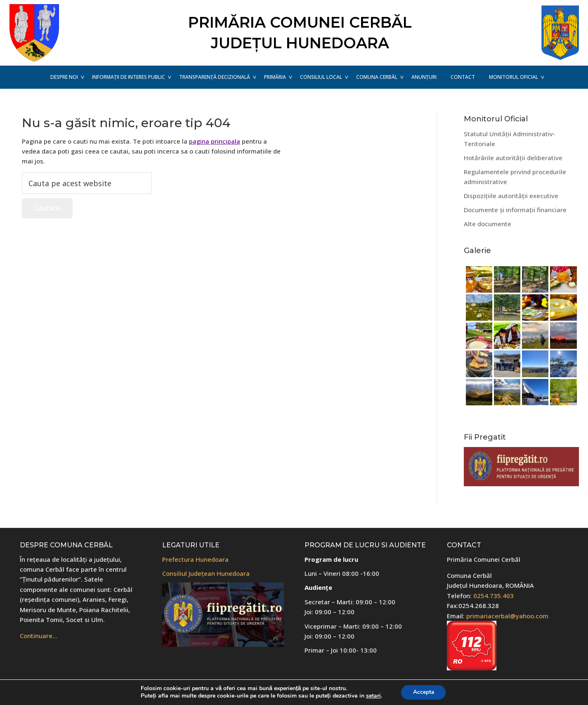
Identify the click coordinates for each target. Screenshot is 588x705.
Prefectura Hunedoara (195, 559)
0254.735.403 (494, 596)
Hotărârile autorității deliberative (513, 158)
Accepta (423, 692)
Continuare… (39, 636)
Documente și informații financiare (515, 210)
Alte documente (488, 224)
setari (372, 696)
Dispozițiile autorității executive (511, 196)
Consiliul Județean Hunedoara (206, 573)
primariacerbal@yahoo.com (507, 616)
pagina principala (215, 141)
